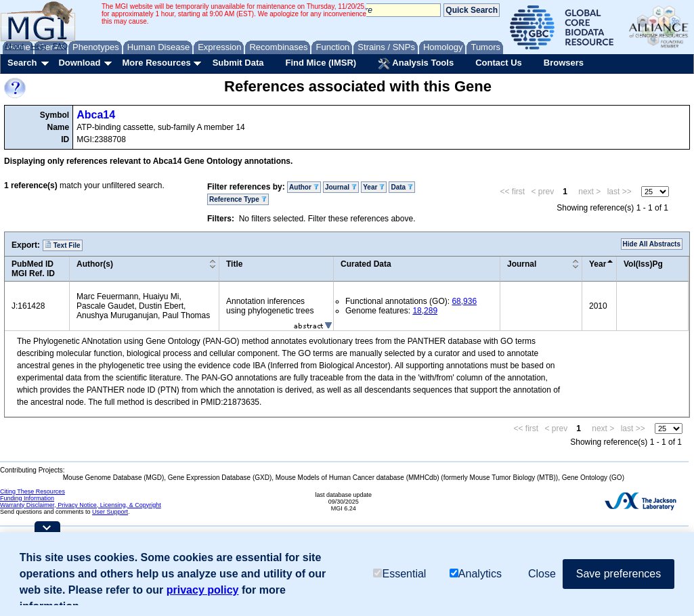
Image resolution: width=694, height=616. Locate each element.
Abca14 (96, 115)
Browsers (564, 63)
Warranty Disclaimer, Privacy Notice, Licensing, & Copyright (81, 505)
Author (304, 187)
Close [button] (542, 574)
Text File (63, 245)
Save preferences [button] (619, 574)
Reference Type (238, 199)
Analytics (476, 574)
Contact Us (499, 63)
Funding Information (27, 498)
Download (79, 63)
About (15, 46)
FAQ (60, 46)
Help (38, 46)
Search (22, 63)
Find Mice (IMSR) (321, 63)
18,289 (425, 311)
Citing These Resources (32, 491)
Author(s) (95, 264)
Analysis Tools (416, 64)
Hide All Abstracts (652, 244)
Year (374, 187)
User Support (110, 512)
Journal (341, 187)
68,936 (464, 301)
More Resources (156, 63)
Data (402, 187)
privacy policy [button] (203, 590)
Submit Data (238, 63)
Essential (399, 574)
